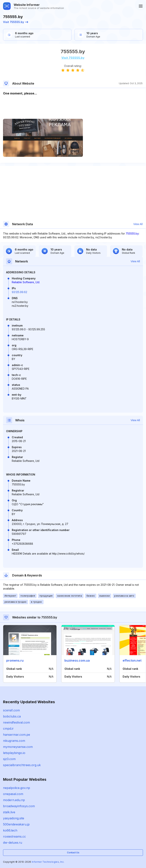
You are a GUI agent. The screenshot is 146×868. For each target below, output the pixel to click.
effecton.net (132, 660)
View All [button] (138, 224)
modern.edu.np (14, 800)
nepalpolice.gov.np (17, 788)
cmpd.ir (8, 728)
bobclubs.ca (12, 716)
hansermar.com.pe (17, 735)
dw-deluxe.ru (13, 843)
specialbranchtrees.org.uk (22, 765)
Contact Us (73, 853)
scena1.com (11, 710)
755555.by (132, 233)
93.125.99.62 (19, 292)
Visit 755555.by (16, 22)
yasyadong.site (14, 818)
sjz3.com (9, 759)
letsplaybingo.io (14, 753)
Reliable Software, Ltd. (26, 282)
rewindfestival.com (16, 722)
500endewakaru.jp (16, 824)
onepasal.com (13, 794)
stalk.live (9, 812)
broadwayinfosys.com (19, 806)
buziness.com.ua (77, 660)
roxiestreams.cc (14, 836)
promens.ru (15, 660)
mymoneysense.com (18, 747)
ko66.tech (10, 830)
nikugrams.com (14, 741)
